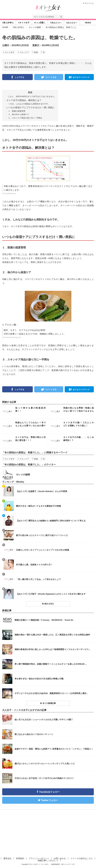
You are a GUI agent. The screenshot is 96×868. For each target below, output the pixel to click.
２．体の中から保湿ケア (19, 114)
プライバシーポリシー (39, 858)
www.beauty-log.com (13, 337)
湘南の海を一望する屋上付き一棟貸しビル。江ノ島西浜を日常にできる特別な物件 (52, 635)
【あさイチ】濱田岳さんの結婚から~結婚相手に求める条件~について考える (51, 521)
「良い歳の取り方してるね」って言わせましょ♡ (38, 579)
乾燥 (36, 52)
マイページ (88, 3)
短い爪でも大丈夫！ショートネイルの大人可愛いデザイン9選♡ (44, 720)
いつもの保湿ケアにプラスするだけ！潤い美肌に (31, 107)
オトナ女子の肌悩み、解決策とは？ (24, 100)
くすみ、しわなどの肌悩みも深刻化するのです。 (29, 104)
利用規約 (20, 858)
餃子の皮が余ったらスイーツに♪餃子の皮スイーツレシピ (42, 535)
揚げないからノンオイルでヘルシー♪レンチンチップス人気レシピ (45, 764)
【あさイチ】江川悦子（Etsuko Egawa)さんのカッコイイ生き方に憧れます (51, 594)
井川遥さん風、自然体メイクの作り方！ (34, 565)
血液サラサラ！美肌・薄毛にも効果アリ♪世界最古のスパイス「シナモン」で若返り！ (54, 749)
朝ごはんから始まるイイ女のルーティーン (34, 734)
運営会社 (7, 858)
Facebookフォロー (50, 792)
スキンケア (24, 52)
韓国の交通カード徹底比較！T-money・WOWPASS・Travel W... (44, 620)
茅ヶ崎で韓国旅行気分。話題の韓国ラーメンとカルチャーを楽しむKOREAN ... (51, 664)
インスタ (25, 412)
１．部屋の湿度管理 (17, 111)
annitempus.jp (10, 193)
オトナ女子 (10, 52)
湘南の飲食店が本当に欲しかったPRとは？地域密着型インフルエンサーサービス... (53, 649)
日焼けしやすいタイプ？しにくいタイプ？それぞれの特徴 (43, 550)
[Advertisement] (48, 833)
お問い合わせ (60, 858)
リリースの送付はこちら (82, 858)
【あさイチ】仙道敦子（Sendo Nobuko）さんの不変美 (42, 491)
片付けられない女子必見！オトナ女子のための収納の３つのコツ (44, 778)
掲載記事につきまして (48, 860)
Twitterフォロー (49, 800)
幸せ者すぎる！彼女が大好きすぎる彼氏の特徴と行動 (39, 679)
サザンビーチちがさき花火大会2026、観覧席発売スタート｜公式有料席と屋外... (51, 693)
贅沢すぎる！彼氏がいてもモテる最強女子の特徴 (38, 506)
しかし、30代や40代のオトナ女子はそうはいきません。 (32, 96)
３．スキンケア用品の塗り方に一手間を (25, 118)
